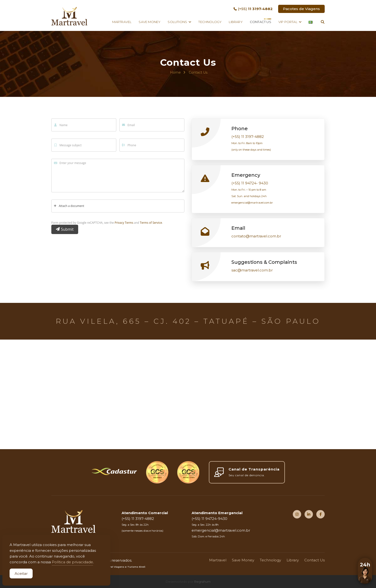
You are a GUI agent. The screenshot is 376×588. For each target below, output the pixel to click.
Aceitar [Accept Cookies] (21, 573)
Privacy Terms (124, 223)
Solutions (177, 22)
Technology (210, 22)
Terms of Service (151, 223)
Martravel (122, 22)
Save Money (150, 22)
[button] (365, 577)
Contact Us (261, 22)
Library (236, 22)
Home (175, 72)
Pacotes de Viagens (301, 9)
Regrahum (202, 582)
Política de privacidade (72, 562)
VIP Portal (288, 22)
